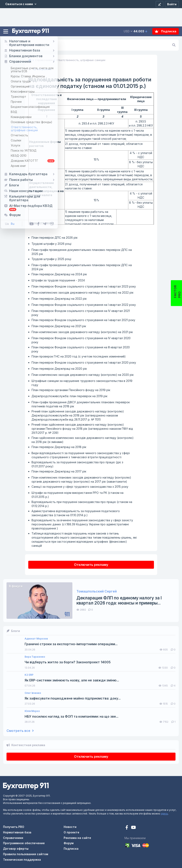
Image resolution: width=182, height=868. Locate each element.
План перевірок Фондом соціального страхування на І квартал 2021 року (83, 320)
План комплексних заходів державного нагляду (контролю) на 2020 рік (83, 375)
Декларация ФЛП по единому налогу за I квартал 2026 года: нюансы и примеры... (119, 600)
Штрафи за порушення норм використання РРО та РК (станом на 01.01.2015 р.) (77, 495)
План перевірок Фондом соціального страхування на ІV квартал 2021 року (81, 313)
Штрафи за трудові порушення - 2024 (58, 280)
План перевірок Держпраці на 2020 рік (59, 369)
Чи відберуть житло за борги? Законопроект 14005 (68, 662)
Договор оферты (16, 849)
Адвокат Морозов (36, 639)
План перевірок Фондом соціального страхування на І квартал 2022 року (84, 305)
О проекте (71, 832)
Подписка (166, 31)
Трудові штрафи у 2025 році (51, 259)
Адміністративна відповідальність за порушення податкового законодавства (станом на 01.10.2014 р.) (76, 513)
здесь (164, 814)
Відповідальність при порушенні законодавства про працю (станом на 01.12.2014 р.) (82, 504)
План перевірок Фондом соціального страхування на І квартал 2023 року (84, 286)
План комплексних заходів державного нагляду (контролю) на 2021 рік (82, 332)
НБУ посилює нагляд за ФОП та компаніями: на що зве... (71, 717)
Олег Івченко (33, 693)
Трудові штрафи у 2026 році (51, 244)
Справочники (13, 838)
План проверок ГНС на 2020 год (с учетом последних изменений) (79, 356)
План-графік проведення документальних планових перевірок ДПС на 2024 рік (82, 267)
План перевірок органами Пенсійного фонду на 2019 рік (71, 390)
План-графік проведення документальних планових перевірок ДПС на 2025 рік (82, 252)
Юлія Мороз (32, 711)
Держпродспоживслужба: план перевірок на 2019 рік (69, 396)
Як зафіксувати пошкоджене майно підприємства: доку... (73, 698)
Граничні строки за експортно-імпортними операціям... (71, 644)
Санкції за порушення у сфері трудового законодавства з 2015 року (80, 487)
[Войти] (172, 4)
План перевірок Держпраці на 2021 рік (59, 326)
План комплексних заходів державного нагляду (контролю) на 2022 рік (82, 292)
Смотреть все (20, 731)
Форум (69, 843)
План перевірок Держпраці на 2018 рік (59, 447)
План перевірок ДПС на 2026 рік (54, 238)
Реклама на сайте (77, 838)
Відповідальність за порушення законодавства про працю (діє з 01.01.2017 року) (77, 464)
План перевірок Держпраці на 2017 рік (59, 471)
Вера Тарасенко (35, 657)
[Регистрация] (160, 4)
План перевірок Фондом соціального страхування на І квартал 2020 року (84, 362)
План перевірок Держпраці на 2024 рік (59, 274)
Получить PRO (14, 827)
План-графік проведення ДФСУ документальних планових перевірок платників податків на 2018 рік (81, 404)
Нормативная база (17, 832)
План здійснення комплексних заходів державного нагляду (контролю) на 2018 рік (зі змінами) (83, 440)
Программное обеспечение (24, 843)
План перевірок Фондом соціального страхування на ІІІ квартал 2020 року (81, 349)
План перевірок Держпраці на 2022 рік (59, 299)
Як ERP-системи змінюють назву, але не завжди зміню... (72, 680)
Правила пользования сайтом (26, 854)
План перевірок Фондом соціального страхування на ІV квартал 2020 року (81, 340)
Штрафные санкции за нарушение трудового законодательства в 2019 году (82, 383)
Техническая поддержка (22, 860)
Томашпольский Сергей (97, 591)
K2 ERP (29, 675)
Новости (70, 827)
